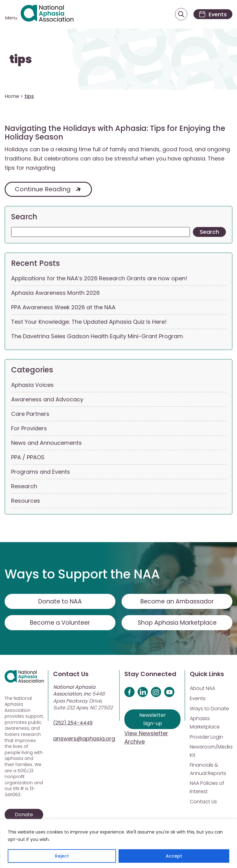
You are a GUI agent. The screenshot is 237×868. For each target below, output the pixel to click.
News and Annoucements (46, 444)
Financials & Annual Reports (208, 770)
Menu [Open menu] (11, 18)
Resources (26, 502)
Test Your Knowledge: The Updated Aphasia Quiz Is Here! (89, 323)
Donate (24, 815)
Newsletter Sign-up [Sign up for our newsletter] (153, 720)
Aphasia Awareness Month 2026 (55, 294)
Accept (174, 856)
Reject (62, 856)
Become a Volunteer (60, 624)
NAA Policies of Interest (207, 789)
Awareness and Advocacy (47, 401)
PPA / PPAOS (28, 458)
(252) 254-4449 (73, 724)
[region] (118, 844)
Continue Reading (43, 190)
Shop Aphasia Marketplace (177, 624)
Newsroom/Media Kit (211, 752)
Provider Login (206, 738)
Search (24, 218)
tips (21, 61)
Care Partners (30, 415)
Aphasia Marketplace (205, 724)
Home (12, 97)
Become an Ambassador (177, 602)
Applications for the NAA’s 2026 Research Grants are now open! (99, 280)
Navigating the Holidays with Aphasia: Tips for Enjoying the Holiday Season (115, 134)
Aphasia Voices (32, 386)
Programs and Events (41, 473)
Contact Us (203, 803)
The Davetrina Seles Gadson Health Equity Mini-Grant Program (97, 337)
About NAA (202, 690)
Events (198, 700)
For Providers (29, 430)
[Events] (212, 15)
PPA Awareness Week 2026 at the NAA (63, 308)
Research (24, 487)
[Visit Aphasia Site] (49, 15)
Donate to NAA (60, 602)
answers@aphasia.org (84, 740)
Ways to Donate (209, 710)
